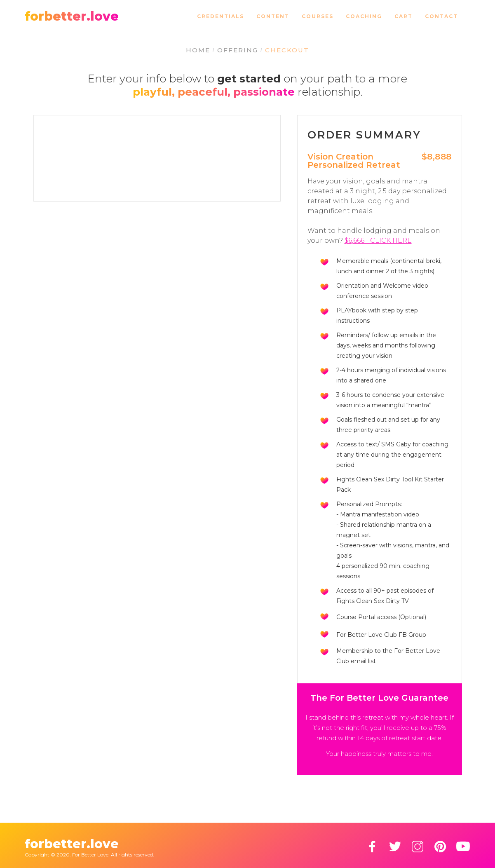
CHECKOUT (287, 50)
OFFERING (238, 50)
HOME (198, 50)
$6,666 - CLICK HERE (378, 240)
